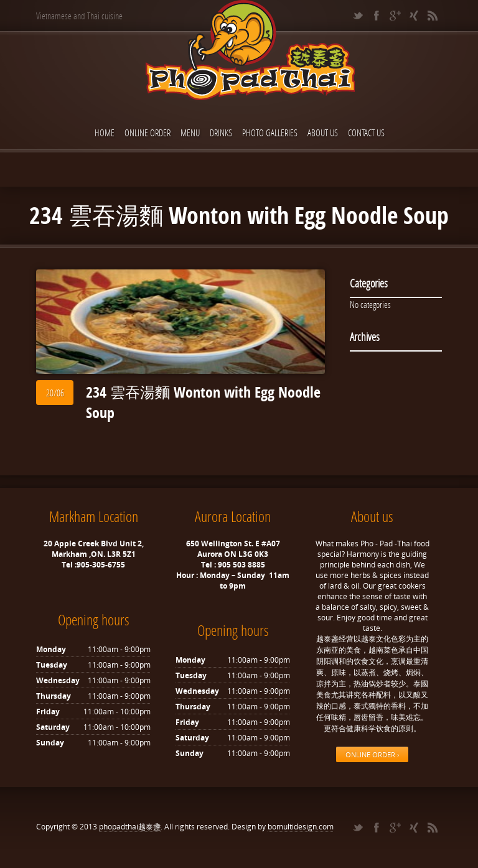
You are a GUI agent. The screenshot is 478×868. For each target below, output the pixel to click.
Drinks (221, 133)
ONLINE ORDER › (372, 754)
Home (105, 133)
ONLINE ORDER (148, 133)
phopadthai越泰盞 (130, 827)
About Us (323, 133)
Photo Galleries (270, 133)
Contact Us (366, 133)
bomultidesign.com (301, 827)
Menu (190, 133)
